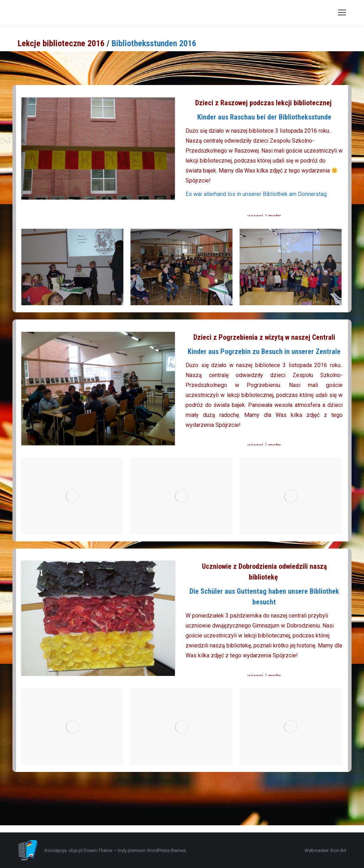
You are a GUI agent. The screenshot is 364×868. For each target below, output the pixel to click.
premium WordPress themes (157, 850)
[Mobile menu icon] (342, 12)
